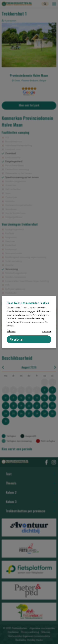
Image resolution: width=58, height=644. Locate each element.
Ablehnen (11, 331)
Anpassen (47, 331)
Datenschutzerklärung (34, 318)
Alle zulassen (16, 339)
